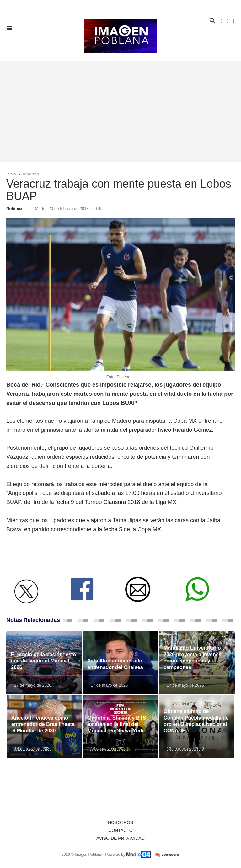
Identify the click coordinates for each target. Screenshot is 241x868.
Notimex (14, 209)
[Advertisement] (120, 111)
